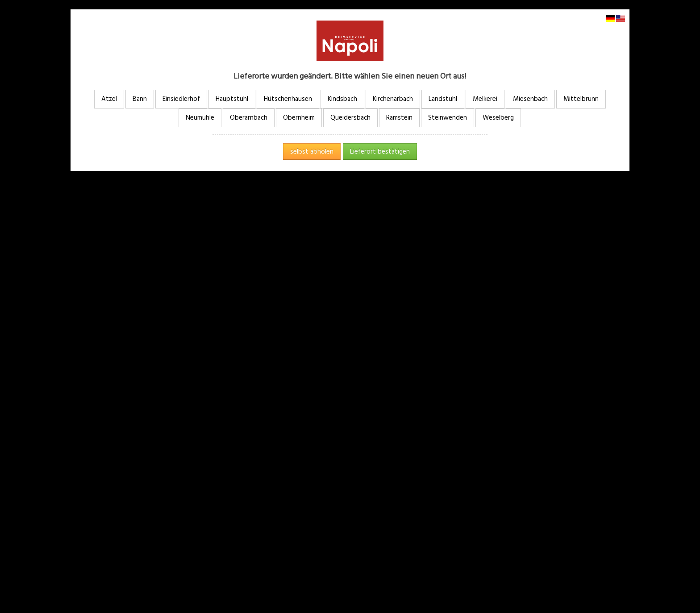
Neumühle (200, 118)
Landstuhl (443, 99)
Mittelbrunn (581, 99)
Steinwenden (448, 118)
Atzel (109, 99)
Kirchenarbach (393, 99)
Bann (140, 99)
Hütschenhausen (288, 99)
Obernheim (299, 118)
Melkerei (485, 99)
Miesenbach (530, 99)
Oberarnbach (249, 118)
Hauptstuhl (232, 99)
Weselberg (498, 118)
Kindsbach (342, 99)
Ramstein (399, 118)
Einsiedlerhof (181, 99)
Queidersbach (350, 118)
